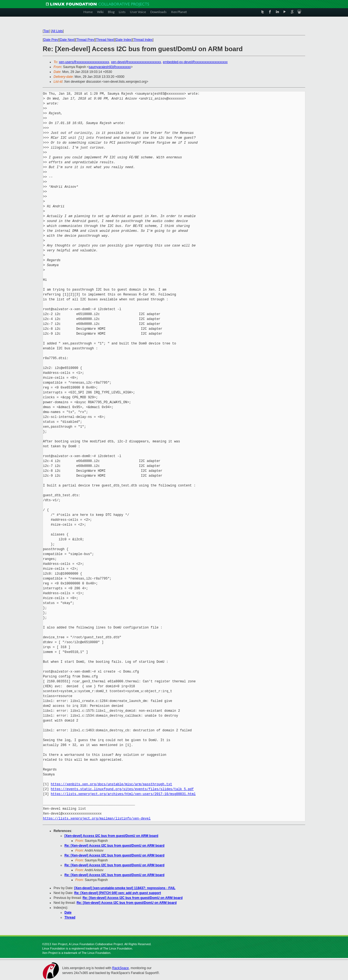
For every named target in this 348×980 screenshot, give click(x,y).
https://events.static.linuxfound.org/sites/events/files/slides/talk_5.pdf (122, 789)
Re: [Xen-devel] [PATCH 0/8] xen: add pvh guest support (118, 893)
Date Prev (51, 40)
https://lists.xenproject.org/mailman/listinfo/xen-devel (97, 819)
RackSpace (120, 968)
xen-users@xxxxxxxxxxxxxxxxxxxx (84, 62)
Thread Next (105, 40)
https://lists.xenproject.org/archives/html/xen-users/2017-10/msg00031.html (123, 794)
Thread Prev (85, 40)
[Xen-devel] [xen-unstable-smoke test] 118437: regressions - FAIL (125, 888)
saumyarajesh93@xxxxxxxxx (110, 67)
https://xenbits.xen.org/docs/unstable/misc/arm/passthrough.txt (111, 784)
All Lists (57, 31)
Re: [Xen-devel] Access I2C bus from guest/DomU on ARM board (114, 846)
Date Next (67, 40)
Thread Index (143, 40)
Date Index (124, 40)
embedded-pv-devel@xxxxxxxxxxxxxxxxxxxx (195, 62)
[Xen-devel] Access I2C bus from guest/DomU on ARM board (111, 836)
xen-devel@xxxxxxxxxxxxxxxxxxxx (136, 62)
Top (46, 31)
